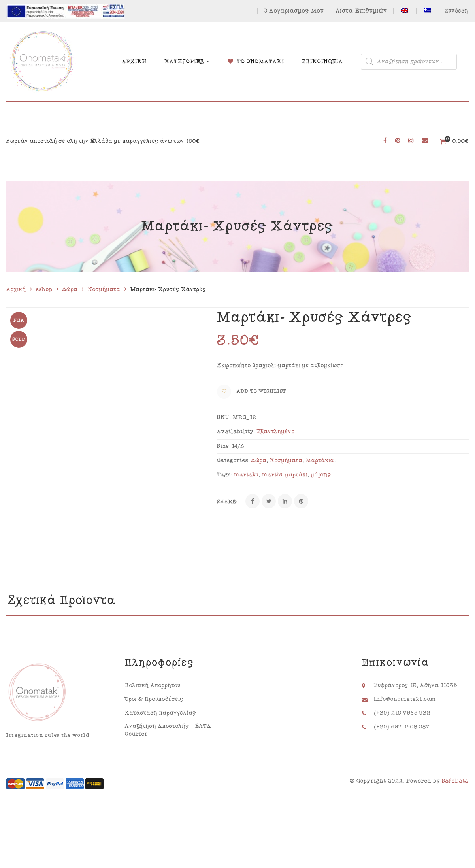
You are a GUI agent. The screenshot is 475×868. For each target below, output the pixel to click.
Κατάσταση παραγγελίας (161, 733)
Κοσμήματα (104, 289)
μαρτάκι (297, 475)
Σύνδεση (457, 11)
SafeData (455, 801)
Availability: (236, 432)
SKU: (224, 417)
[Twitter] (269, 501)
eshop (44, 289)
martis (272, 475)
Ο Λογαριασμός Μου (294, 11)
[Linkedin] (285, 501)
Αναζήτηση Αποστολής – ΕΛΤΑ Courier (168, 750)
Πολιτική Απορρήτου (153, 705)
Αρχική (16, 289)
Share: (227, 502)
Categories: (233, 460)
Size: (224, 446)
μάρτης (321, 475)
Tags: (225, 475)
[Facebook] (253, 501)
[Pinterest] (301, 501)
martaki (246, 475)
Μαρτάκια (320, 460)
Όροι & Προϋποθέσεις (154, 719)
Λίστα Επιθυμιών (362, 11)
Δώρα (70, 289)
